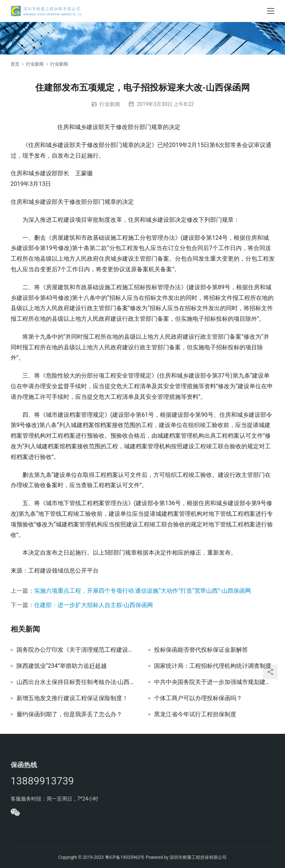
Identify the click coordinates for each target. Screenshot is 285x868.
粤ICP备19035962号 (125, 857)
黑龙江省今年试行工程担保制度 (195, 714)
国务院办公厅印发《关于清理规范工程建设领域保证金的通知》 (77, 650)
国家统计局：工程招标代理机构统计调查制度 (213, 666)
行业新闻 (110, 104)
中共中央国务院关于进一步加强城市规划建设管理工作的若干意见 (214, 682)
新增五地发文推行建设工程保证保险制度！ (72, 698)
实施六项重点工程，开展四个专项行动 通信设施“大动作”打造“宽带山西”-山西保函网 (142, 591)
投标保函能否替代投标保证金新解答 (201, 650)
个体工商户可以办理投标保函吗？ (198, 698)
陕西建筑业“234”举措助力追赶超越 (62, 666)
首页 (15, 64)
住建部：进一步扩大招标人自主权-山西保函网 (94, 605)
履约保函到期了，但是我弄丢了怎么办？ (69, 714)
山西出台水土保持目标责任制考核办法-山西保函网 (77, 682)
